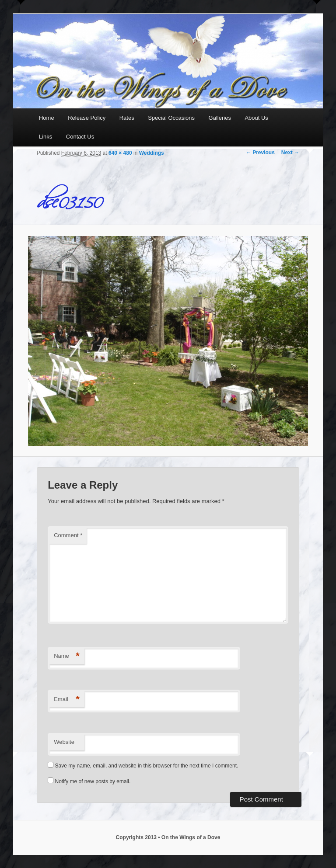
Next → (290, 153)
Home (47, 118)
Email (67, 700)
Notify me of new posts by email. (93, 781)
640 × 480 (120, 153)
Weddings (152, 153)
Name (67, 656)
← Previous (260, 153)
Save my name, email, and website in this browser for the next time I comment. (147, 766)
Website (64, 742)
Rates (127, 118)
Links (45, 137)
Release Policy (87, 118)
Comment (68, 535)
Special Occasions (171, 118)
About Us (256, 118)
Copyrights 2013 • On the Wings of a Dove (168, 837)
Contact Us (80, 137)
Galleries (220, 118)
